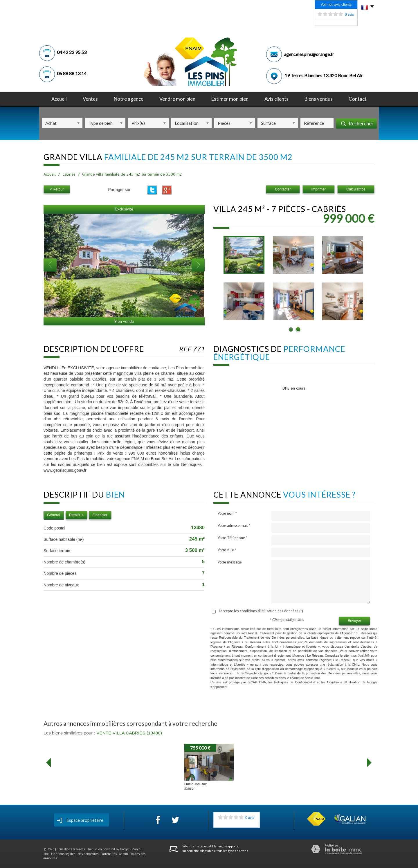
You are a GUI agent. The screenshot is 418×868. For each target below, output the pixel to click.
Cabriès (69, 174)
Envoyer (354, 621)
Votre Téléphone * (233, 538)
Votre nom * (227, 513)
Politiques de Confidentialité (295, 682)
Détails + (76, 515)
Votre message (230, 562)
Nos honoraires (88, 854)
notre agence (129, 99)
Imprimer (319, 189)
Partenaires (109, 854)
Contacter (283, 189)
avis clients (276, 99)
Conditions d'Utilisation (344, 682)
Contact (358, 99)
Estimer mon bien (230, 99)
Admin (124, 854)
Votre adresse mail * (234, 526)
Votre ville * (227, 550)
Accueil (59, 99)
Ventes (90, 99)
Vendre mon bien (177, 99)
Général (54, 515)
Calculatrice (356, 189)
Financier (100, 515)
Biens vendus (319, 99)
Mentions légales (63, 854)
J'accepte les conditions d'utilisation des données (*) (261, 611)
